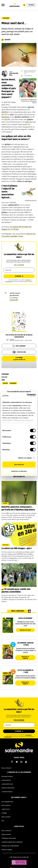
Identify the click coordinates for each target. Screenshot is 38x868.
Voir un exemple (19, 265)
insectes (28, 122)
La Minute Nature (7, 792)
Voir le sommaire (19, 346)
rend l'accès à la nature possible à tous (18, 235)
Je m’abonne (19, 359)
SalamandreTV (6, 780)
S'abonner (31, 5)
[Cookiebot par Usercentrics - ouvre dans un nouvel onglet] (27, 395)
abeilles (5, 112)
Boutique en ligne (7, 777)
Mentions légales (7, 850)
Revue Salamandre (14, 299)
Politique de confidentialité (10, 846)
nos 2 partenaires (15, 405)
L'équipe (4, 813)
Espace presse (6, 834)
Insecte (5, 383)
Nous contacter (6, 768)
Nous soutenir (6, 817)
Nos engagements (7, 802)
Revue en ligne (19, 352)
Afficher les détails (25, 458)
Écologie (6, 18)
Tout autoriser (19, 464)
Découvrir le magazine (25, 658)
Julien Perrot (6, 809)
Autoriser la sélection (19, 471)
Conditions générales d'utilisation (12, 842)
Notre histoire (6, 806)
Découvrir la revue (25, 630)
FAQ (3, 821)
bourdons (5, 117)
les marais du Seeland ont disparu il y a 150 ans (16, 228)
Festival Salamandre (8, 788)
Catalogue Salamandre (9, 838)
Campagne (13, 383)
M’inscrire (18, 276)
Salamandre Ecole (7, 784)
